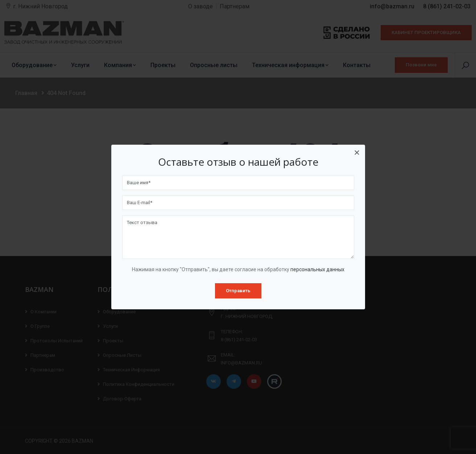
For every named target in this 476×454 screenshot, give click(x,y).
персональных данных (317, 269)
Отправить (238, 291)
